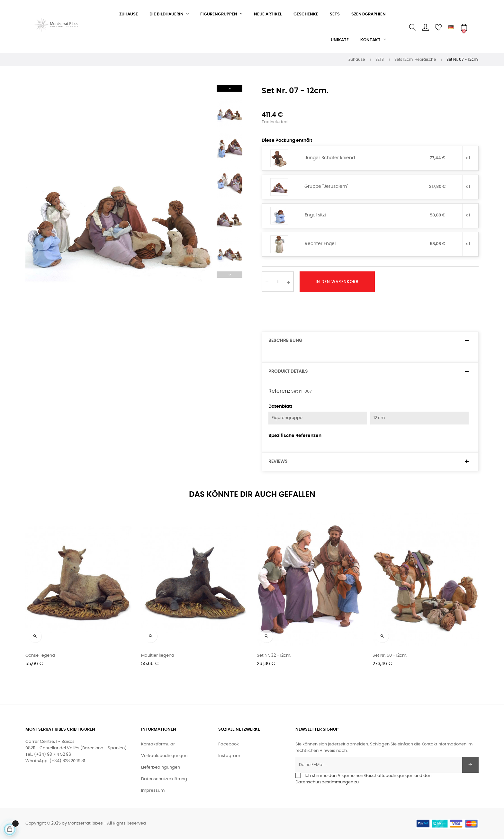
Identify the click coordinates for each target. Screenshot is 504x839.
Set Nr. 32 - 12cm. (274, 656)
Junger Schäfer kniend (330, 158)
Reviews (278, 461)
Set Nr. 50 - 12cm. (390, 656)
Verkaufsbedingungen (164, 756)
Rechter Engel (320, 244)
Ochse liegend (40, 656)
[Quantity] (278, 282)
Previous (230, 275)
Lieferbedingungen (161, 767)
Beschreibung (285, 341)
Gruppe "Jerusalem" (326, 187)
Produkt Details (288, 371)
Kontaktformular (158, 744)
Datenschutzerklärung (164, 779)
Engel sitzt (315, 215)
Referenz (279, 391)
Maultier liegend (158, 656)
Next (230, 88)
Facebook (229, 744)
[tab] (370, 341)
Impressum (153, 791)
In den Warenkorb (337, 282)
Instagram (229, 756)
